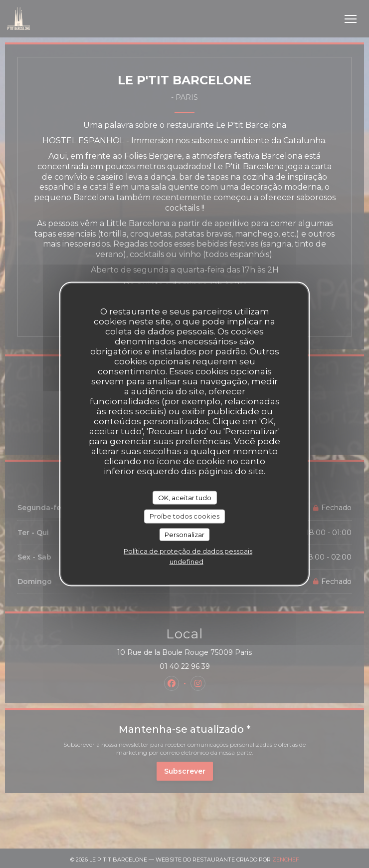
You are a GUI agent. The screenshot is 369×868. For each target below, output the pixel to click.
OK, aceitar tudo (185, 497)
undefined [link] (186, 562)
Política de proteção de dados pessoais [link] (188, 551)
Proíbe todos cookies (184, 516)
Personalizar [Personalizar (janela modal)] (184, 534)
